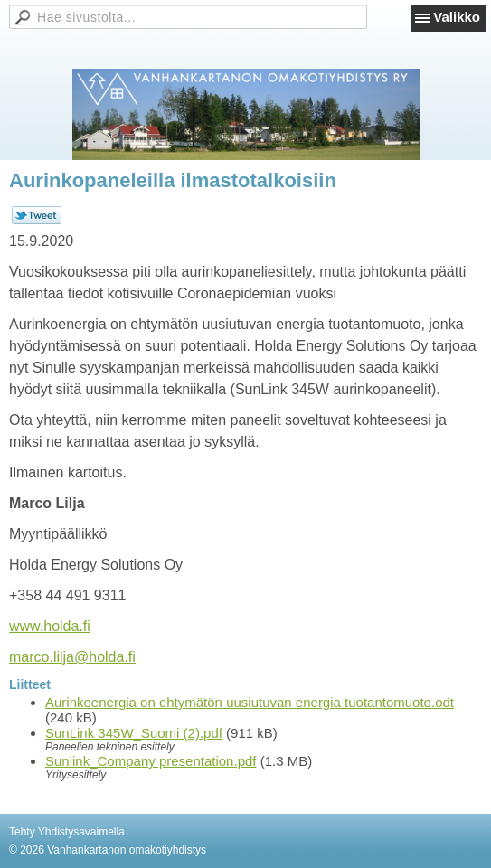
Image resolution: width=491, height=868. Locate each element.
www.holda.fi (50, 626)
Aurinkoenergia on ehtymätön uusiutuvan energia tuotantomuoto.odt (250, 702)
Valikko (457, 17)
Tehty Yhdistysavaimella (67, 832)
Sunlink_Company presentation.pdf (151, 761)
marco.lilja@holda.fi (72, 657)
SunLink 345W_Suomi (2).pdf (134, 733)
